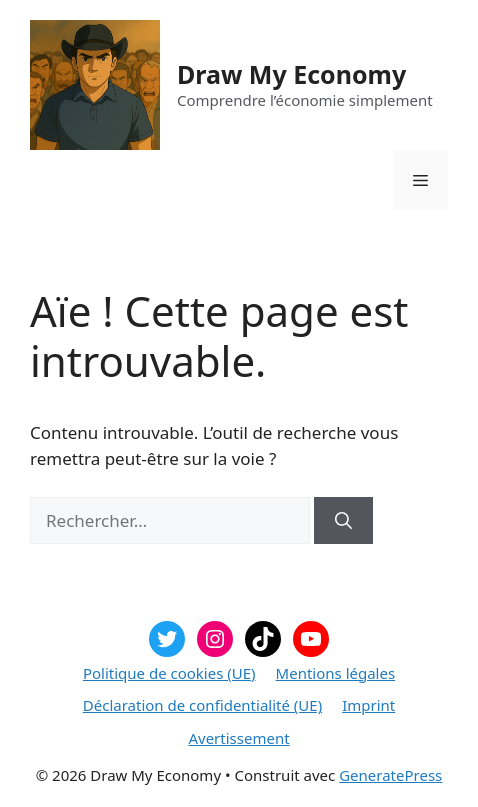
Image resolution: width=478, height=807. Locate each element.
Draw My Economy (291, 74)
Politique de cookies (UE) (169, 673)
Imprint (368, 705)
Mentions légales (336, 673)
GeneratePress (390, 775)
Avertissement (238, 738)
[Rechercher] (343, 521)
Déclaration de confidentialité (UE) (202, 705)
